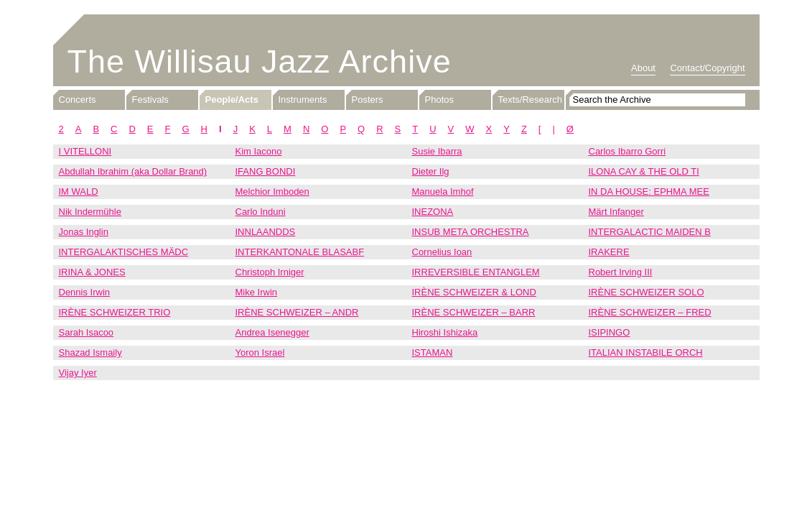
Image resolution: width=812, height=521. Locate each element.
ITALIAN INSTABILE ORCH (646, 352)
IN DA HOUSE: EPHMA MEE (649, 192)
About (643, 68)
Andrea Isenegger (272, 332)
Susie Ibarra (437, 151)
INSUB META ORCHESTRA (471, 232)
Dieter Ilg (431, 171)
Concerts (78, 100)
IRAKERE (609, 252)
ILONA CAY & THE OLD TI (644, 171)
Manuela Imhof (443, 192)
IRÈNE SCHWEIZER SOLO (647, 292)
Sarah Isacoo (87, 332)
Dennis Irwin (85, 292)
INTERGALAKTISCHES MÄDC (124, 252)
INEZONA (433, 212)
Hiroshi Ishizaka (445, 332)
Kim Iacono (259, 151)
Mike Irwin (257, 292)
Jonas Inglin (84, 232)
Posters (368, 100)
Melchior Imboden (272, 192)
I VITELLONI (85, 151)
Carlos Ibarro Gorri (627, 151)
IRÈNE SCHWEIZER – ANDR (297, 312)
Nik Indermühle (90, 212)
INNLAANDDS (266, 232)
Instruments (303, 100)
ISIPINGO (610, 332)
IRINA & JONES (92, 272)
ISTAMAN (433, 352)
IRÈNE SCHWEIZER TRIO (115, 312)
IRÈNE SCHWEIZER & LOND (474, 292)
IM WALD (79, 192)
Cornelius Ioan (442, 252)
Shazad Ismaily (90, 352)
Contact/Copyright (707, 68)
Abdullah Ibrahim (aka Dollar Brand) (133, 171)
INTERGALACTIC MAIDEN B (650, 232)
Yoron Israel (260, 352)
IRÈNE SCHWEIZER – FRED (650, 312)
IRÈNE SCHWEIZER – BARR (474, 312)
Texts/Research (531, 100)
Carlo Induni (261, 212)
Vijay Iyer (78, 373)
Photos (439, 100)
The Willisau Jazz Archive (260, 61)
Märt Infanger (616, 212)
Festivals (150, 100)
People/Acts (232, 100)
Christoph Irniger (270, 272)
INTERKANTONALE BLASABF (300, 252)
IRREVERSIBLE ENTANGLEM (476, 272)
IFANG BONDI (266, 171)
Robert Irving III (621, 272)
